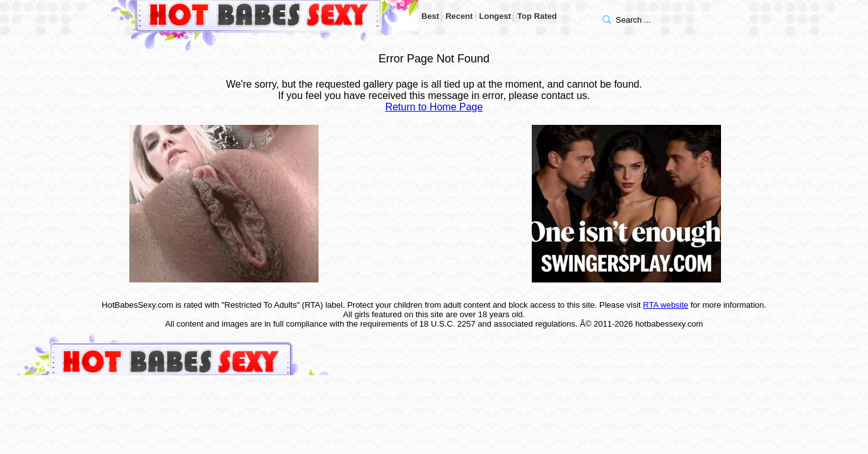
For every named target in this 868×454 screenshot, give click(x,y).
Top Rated (537, 16)
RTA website (666, 305)
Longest (496, 16)
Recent (459, 16)
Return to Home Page (434, 107)
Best (430, 16)
